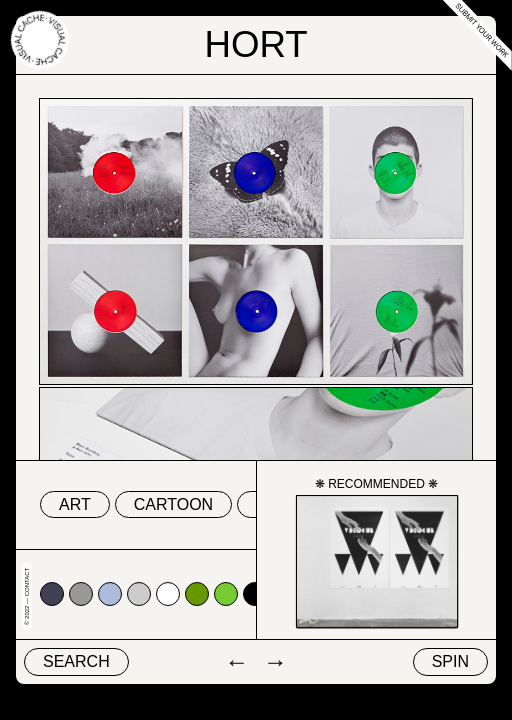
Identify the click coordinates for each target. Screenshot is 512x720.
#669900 (197, 594)
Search (76, 661)
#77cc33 (226, 594)
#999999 (81, 594)
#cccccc (139, 594)
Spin (450, 661)
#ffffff (168, 594)
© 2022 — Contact (27, 596)
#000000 (255, 594)
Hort (255, 44)
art (75, 504)
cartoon (173, 504)
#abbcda (110, 594)
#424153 (52, 594)
